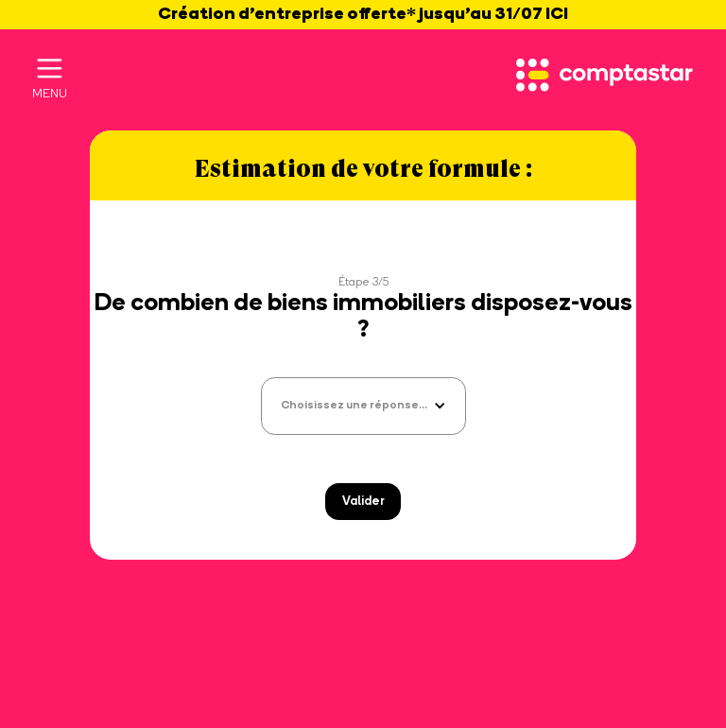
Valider (363, 502)
